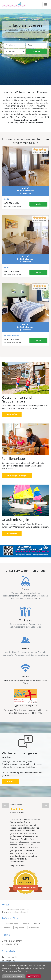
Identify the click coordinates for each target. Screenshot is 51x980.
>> (46, 805)
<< (5, 805)
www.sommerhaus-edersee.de (15, 912)
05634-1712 (12, 944)
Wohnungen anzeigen (17, 475)
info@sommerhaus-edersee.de (15, 910)
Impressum (20, 928)
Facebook (9, 957)
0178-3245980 (13, 940)
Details (38, 204)
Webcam (7, 928)
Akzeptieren (34, 976)
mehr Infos (12, 414)
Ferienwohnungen (11, 924)
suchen (36, 52)
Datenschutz (34, 928)
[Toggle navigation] (46, 4)
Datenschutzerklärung (14, 976)
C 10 (12, 815)
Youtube (9, 961)
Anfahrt (37, 924)
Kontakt (11, 781)
